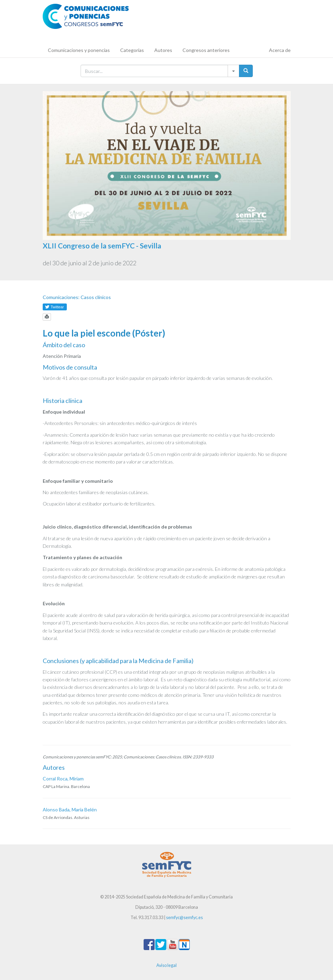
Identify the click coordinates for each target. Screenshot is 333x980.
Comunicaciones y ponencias (79, 50)
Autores (163, 50)
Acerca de (280, 50)
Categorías (132, 50)
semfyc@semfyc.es (184, 918)
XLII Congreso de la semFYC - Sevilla (102, 246)
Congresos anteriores (206, 50)
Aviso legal (166, 965)
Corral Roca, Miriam (63, 779)
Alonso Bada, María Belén (70, 809)
